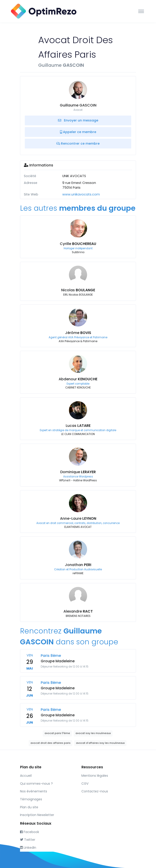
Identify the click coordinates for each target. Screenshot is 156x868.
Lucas (78, 426)
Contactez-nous (95, 791)
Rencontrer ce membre (78, 143)
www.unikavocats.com (81, 194)
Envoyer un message (78, 120)
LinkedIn (28, 848)
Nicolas (78, 290)
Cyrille (78, 244)
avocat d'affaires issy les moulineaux (100, 743)
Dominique (78, 472)
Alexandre (78, 611)
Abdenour (78, 379)
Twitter (28, 840)
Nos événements (34, 791)
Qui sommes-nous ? (36, 784)
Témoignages (31, 799)
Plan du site (29, 807)
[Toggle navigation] (141, 11)
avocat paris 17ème (57, 733)
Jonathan (78, 565)
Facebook (30, 832)
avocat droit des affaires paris (50, 743)
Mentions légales (95, 776)
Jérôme (78, 333)
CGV (85, 784)
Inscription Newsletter (37, 815)
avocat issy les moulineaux (93, 733)
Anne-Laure (78, 518)
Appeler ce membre (78, 132)
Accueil (26, 776)
